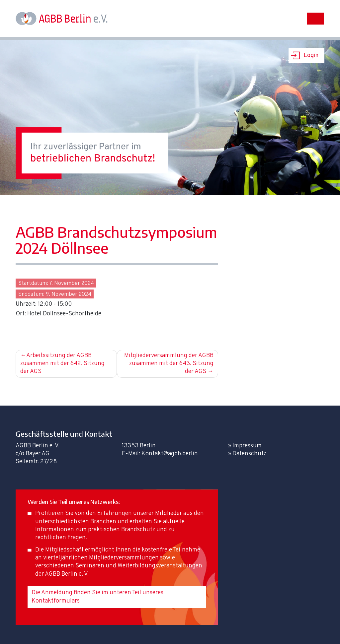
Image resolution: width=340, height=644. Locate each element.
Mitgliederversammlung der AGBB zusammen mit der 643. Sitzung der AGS (169, 364)
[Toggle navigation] (315, 19)
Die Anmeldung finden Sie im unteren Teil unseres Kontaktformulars (97, 597)
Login (311, 56)
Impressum (247, 446)
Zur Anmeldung (46, 328)
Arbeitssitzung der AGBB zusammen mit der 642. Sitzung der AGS (62, 364)
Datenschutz (249, 454)
